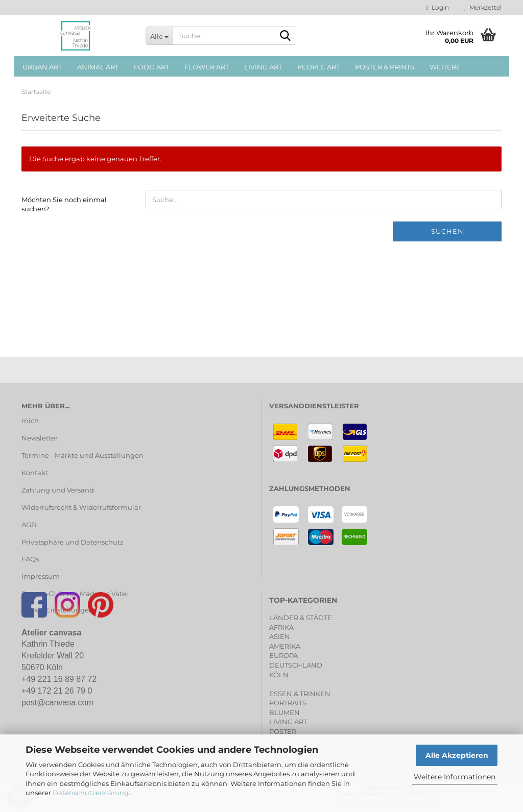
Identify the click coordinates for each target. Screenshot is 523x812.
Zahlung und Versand (58, 490)
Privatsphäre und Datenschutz (73, 542)
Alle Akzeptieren (457, 755)
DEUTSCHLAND (296, 665)
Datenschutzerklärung (91, 793)
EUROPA (283, 655)
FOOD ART (151, 67)
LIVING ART (263, 67)
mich (30, 421)
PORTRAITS (288, 703)
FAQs (30, 559)
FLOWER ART (207, 67)
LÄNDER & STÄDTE (301, 618)
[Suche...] (159, 36)
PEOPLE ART (318, 67)
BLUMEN (284, 712)
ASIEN (280, 636)
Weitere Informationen (455, 777)
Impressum (41, 576)
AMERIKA (285, 646)
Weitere (445, 67)
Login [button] (438, 7)
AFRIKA (281, 627)
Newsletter (40, 438)
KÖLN (279, 675)
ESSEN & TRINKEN (300, 694)
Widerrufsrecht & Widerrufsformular (81, 507)
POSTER (283, 731)
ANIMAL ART (98, 67)
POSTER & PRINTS (385, 67)
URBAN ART (42, 67)
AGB (29, 525)
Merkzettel (483, 7)
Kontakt (35, 473)
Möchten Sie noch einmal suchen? (64, 204)
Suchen (447, 231)
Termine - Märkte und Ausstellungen (82, 455)
